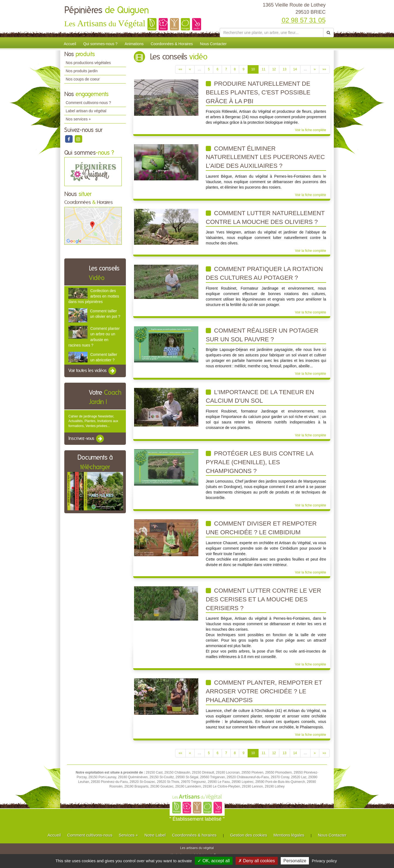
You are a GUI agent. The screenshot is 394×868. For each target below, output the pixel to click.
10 (253, 69)
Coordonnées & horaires (194, 835)
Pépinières (107, 10)
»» (324, 69)
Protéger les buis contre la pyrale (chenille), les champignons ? (260, 462)
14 (295, 69)
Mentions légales (289, 835)
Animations (134, 44)
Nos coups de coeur (83, 79)
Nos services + (78, 119)
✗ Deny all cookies (257, 861)
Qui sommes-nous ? (100, 44)
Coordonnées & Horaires (172, 44)
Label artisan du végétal (86, 111)
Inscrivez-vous (87, 439)
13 (284, 69)
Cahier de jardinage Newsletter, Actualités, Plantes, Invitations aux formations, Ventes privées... (93, 421)
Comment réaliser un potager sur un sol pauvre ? (262, 335)
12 (274, 69)
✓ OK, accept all (214, 861)
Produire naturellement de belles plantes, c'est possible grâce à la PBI (258, 92)
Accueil (70, 44)
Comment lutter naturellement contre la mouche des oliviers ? (265, 217)
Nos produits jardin (82, 71)
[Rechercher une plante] (272, 33)
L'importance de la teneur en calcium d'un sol (260, 396)
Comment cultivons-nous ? (88, 103)
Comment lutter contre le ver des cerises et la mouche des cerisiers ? (263, 599)
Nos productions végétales (88, 63)
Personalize (295, 861)
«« (180, 69)
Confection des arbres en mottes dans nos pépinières (94, 296)
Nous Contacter (213, 44)
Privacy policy (325, 861)
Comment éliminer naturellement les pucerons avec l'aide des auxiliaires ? (265, 157)
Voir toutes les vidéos (93, 371)
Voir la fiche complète (311, 130)
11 (264, 69)
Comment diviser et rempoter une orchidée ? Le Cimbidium (261, 528)
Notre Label (155, 835)
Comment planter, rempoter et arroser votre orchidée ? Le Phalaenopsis (264, 691)
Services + (128, 835)
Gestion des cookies (249, 835)
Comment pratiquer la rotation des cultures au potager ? (264, 273)
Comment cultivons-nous (90, 835)
